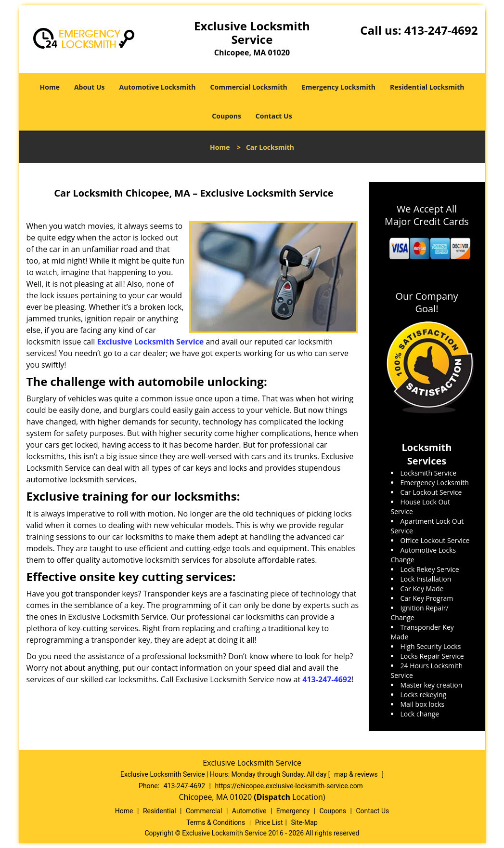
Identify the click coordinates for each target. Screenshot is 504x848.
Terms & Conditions (216, 822)
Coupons (226, 116)
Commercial (204, 811)
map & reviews (357, 774)
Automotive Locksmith (158, 87)
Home (50, 87)
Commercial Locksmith (249, 87)
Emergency (293, 811)
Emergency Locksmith (339, 87)
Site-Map (304, 822)
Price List (269, 822)
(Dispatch (273, 797)
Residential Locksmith (427, 87)
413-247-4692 (441, 30)
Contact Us (274, 116)
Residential (160, 811)
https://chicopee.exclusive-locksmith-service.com (289, 786)
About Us (90, 87)
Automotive (249, 811)
